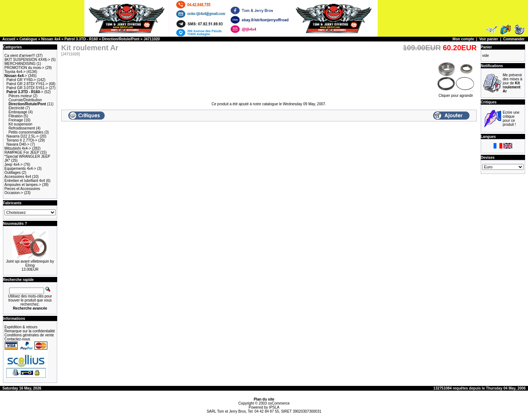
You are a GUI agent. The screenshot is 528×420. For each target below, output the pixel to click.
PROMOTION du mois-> (24, 68)
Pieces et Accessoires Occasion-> (22, 191)
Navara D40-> (18, 144)
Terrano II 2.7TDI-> (22, 140)
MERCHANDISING (20, 64)
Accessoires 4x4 (18, 177)
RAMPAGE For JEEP (22, 152)
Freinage (16, 120)
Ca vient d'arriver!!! (20, 56)
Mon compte (463, 39)
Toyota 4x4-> (15, 72)
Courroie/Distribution (25, 100)
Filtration (15, 116)
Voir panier (489, 39)
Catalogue (28, 39)
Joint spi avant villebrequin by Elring (30, 263)
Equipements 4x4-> (20, 169)
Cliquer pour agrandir (456, 94)
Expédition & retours (21, 327)
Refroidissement (22, 128)
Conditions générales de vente (29, 335)
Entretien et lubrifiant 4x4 (25, 181)
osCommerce (279, 403)
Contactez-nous (17, 339)
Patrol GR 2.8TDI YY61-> (27, 84)
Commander (514, 39)
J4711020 (152, 39)
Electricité (16, 108)
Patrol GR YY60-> (21, 80)
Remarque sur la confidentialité (30, 331)
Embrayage (18, 112)
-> (16, 76)
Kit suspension (20, 124)
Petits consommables (26, 132)
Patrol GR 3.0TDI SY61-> (27, 88)
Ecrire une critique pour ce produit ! (511, 118)
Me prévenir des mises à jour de (512, 83)
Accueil (9, 39)
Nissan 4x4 (51, 39)
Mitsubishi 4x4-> (18, 148)
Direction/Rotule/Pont (121, 39)
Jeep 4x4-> (14, 165)
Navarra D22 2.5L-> (23, 136)
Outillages (12, 173)
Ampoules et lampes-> (23, 185)
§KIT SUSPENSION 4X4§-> (27, 60)
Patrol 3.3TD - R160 (81, 39)
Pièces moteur (20, 96)
